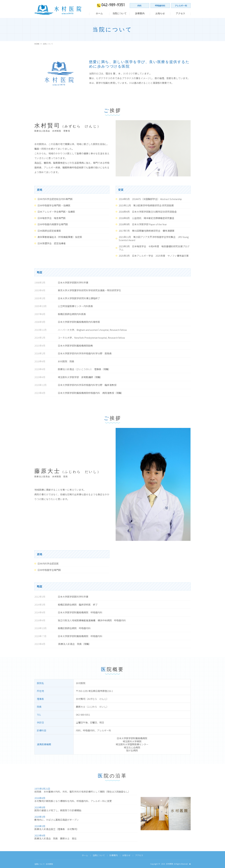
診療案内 (140, 13)
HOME (37, 44)
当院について (120, 13)
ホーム (99, 13)
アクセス (180, 13)
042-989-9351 (113, 5)
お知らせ (160, 13)
